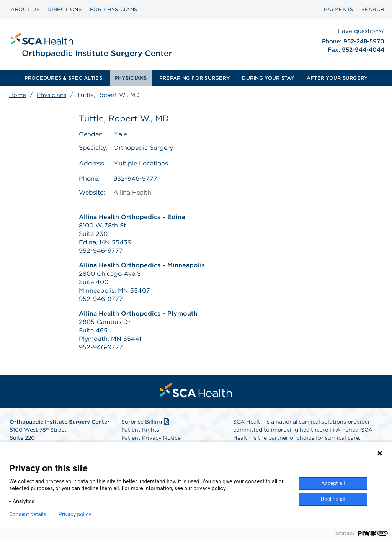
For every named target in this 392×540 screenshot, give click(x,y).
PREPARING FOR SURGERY (194, 78)
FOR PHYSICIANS (114, 9)
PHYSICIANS (131, 78)
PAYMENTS (339, 9)
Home (18, 95)
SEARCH (373, 9)
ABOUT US (25, 9)
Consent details (28, 514)
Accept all (333, 483)
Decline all (333, 499)
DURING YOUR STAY (268, 78)
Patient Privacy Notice (151, 438)
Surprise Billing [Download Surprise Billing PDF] (146, 422)
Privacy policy (75, 514)
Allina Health (132, 192)
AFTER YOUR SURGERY (337, 78)
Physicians (51, 95)
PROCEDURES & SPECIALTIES (63, 78)
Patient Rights (140, 430)
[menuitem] (25, 10)
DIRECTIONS (65, 9)
